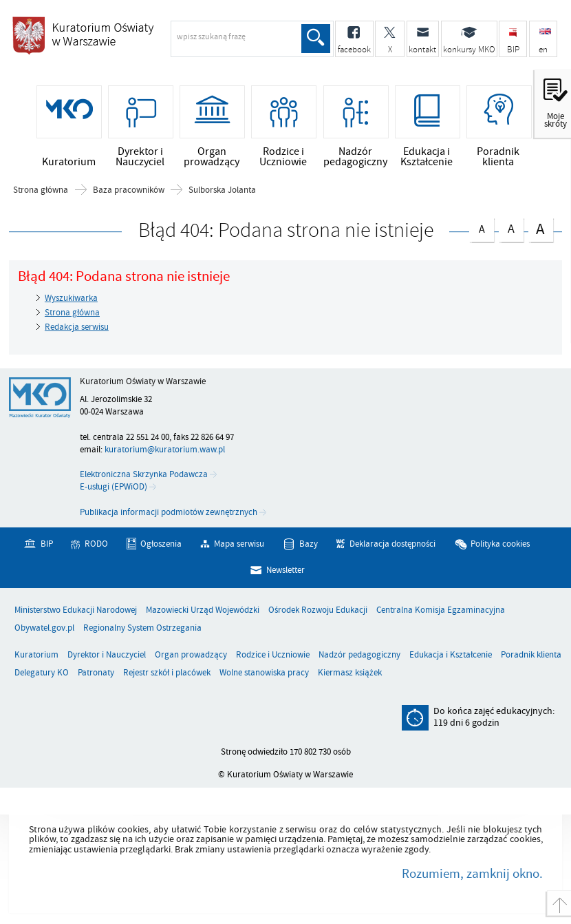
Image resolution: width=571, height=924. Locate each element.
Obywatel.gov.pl (44, 629)
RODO (96, 545)
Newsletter (285, 571)
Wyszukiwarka (71, 300)
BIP (47, 545)
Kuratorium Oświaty (120, 43)
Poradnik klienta (531, 656)
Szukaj (316, 39)
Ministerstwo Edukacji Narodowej (76, 611)
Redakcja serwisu (77, 328)
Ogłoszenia (161, 545)
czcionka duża (541, 229)
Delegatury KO (42, 674)
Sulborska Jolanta (222, 191)
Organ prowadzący (191, 656)
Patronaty (96, 674)
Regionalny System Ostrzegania (142, 629)
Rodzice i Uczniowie (273, 656)
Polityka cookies (500, 545)
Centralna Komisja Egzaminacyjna (441, 611)
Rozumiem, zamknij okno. (472, 874)
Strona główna (41, 191)
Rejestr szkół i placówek (167, 674)
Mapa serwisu (239, 545)
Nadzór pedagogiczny (359, 656)
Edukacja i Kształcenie (451, 656)
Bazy (309, 545)
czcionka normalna (482, 227)
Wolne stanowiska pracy (264, 674)
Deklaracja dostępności (392, 545)
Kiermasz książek (350, 674)
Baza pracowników (129, 191)
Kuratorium (36, 656)
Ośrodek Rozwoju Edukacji (318, 611)
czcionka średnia (511, 228)
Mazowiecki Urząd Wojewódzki (203, 611)
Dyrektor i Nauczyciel (107, 656)
